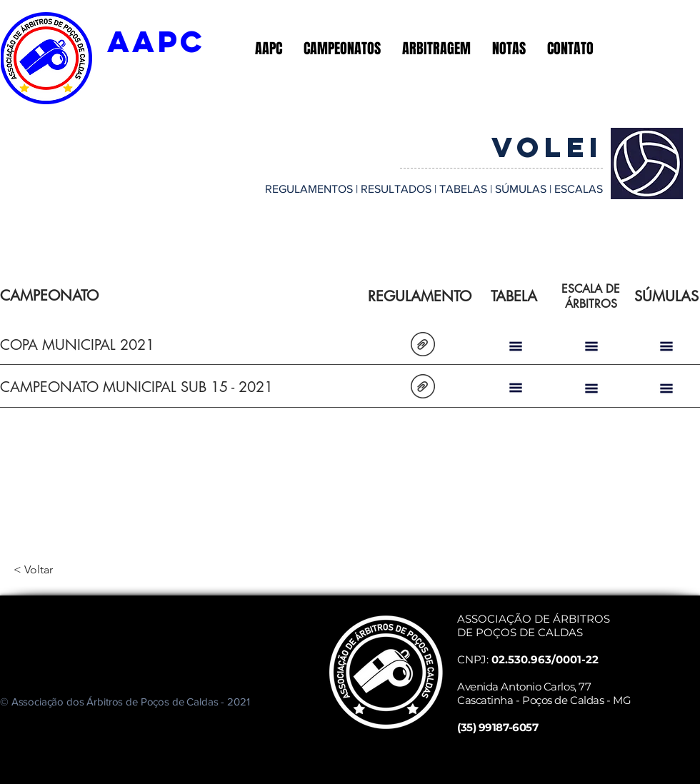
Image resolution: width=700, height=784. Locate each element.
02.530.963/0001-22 (545, 659)
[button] (269, 49)
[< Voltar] (61, 570)
